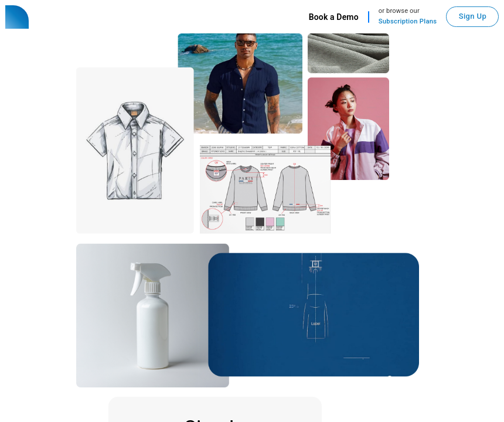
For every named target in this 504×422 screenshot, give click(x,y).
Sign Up (473, 16)
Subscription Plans (408, 21)
